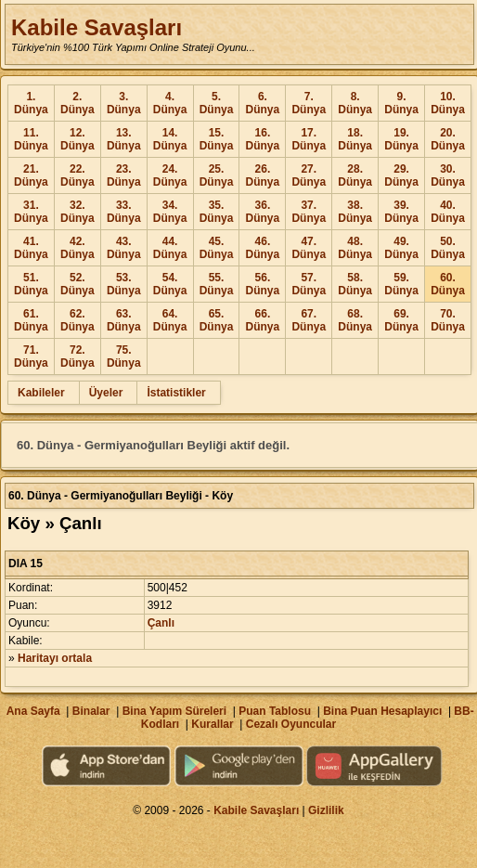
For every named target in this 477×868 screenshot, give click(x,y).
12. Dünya (77, 139)
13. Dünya (124, 139)
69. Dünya (401, 320)
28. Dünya (355, 175)
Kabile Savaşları (97, 27)
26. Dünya (263, 175)
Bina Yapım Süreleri (175, 711)
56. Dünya (263, 284)
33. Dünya (124, 212)
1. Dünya (31, 103)
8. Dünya (355, 103)
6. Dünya (263, 103)
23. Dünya (124, 175)
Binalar (91, 711)
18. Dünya (355, 139)
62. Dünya (77, 320)
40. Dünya (448, 212)
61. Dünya (31, 320)
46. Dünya (263, 248)
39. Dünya (401, 212)
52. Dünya (77, 284)
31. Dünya (31, 212)
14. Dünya (170, 139)
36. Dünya (263, 212)
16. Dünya (263, 139)
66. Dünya (263, 320)
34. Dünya (170, 212)
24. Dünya (170, 175)
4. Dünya (170, 103)
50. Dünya (448, 248)
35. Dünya (217, 212)
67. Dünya (309, 320)
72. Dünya (77, 356)
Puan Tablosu (275, 711)
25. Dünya (217, 175)
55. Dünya (217, 284)
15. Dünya (217, 139)
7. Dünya (309, 103)
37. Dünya (309, 212)
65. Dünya (217, 320)
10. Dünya (448, 103)
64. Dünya (170, 320)
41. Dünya (31, 248)
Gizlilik (326, 810)
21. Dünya (31, 175)
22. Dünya (77, 175)
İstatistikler (176, 393)
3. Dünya (124, 103)
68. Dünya (355, 320)
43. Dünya (124, 248)
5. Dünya (217, 103)
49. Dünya (401, 248)
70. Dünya (448, 320)
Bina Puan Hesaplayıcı (382, 711)
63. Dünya (124, 320)
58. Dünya (355, 284)
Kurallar (212, 724)
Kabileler (41, 393)
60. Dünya (448, 284)
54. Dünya (170, 284)
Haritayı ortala (55, 658)
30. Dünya (448, 175)
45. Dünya (217, 248)
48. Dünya (355, 248)
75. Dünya (124, 356)
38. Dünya (355, 212)
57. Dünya (309, 284)
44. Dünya (170, 248)
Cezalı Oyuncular (291, 724)
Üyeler (106, 393)
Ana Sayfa (33, 711)
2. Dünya (77, 103)
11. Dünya (31, 139)
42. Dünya (77, 248)
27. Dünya (309, 175)
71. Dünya (31, 356)
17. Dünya (309, 139)
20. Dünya (448, 139)
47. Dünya (309, 248)
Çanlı (161, 623)
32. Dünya (77, 212)
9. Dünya (401, 103)
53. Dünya (124, 284)
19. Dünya (401, 139)
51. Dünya (31, 284)
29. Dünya (401, 175)
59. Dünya (401, 284)
